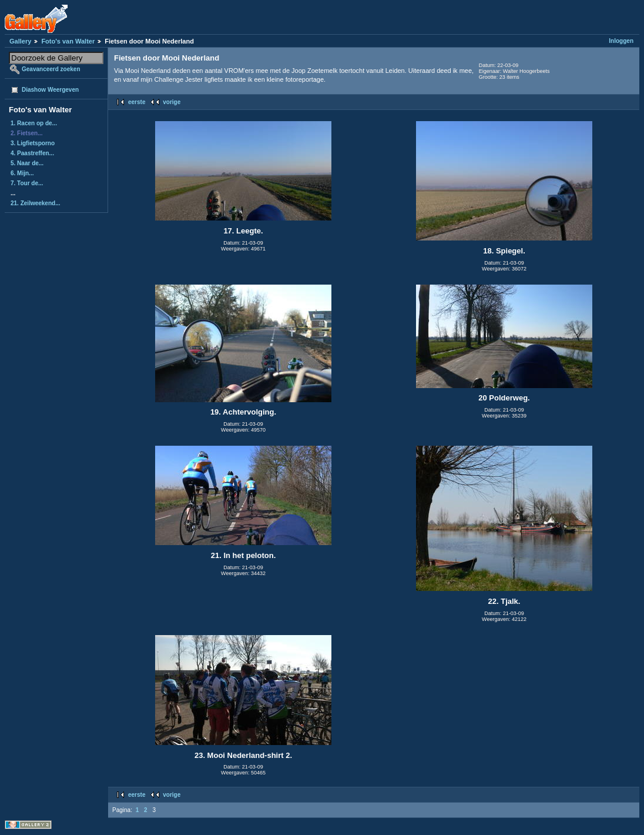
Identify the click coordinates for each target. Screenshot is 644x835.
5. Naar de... (27, 163)
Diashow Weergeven (50, 90)
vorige (172, 102)
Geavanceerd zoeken (51, 69)
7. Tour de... (27, 183)
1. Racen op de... (34, 123)
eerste (137, 102)
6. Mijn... (22, 173)
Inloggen (621, 41)
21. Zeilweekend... (35, 203)
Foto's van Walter (68, 41)
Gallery (20, 41)
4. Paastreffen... (32, 153)
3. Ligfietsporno (33, 143)
